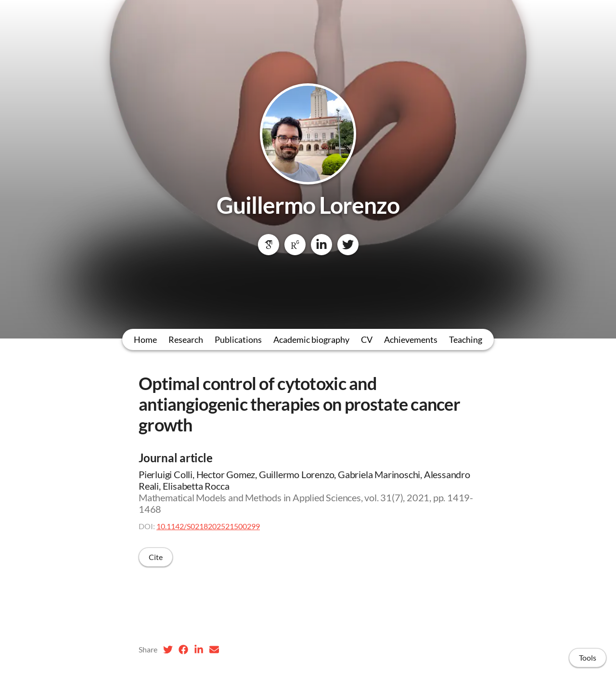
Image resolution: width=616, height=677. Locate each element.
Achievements (411, 339)
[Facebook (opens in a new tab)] (183, 650)
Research (186, 339)
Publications (238, 339)
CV (367, 339)
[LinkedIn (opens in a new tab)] (199, 650)
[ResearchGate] (295, 245)
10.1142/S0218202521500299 (208, 526)
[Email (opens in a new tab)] (214, 650)
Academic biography (311, 339)
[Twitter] (348, 245)
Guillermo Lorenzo (308, 205)
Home (145, 339)
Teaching (466, 339)
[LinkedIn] (321, 245)
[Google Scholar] (269, 245)
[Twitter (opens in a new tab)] (168, 650)
